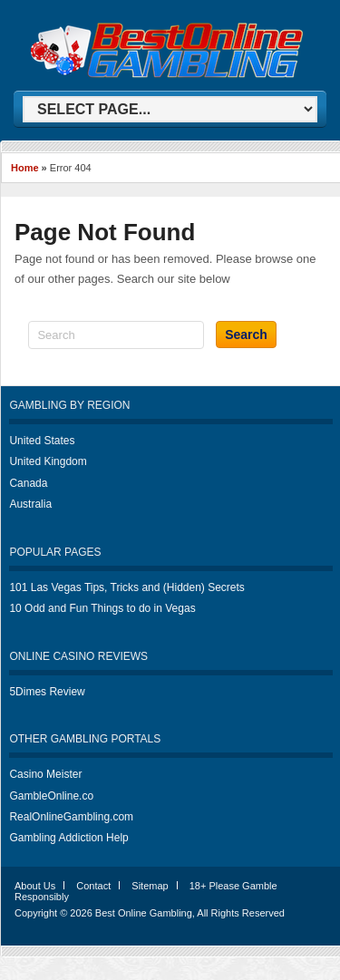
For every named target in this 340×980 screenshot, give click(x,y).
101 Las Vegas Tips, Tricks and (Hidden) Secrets (126, 587)
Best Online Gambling (144, 913)
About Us (35, 886)
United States (42, 441)
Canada (28, 483)
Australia (30, 504)
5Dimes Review (47, 692)
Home (25, 168)
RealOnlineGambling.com (71, 817)
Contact (93, 886)
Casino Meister (45, 774)
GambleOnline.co (51, 796)
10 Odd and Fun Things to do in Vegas (102, 608)
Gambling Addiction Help (68, 838)
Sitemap (150, 886)
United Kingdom (48, 461)
